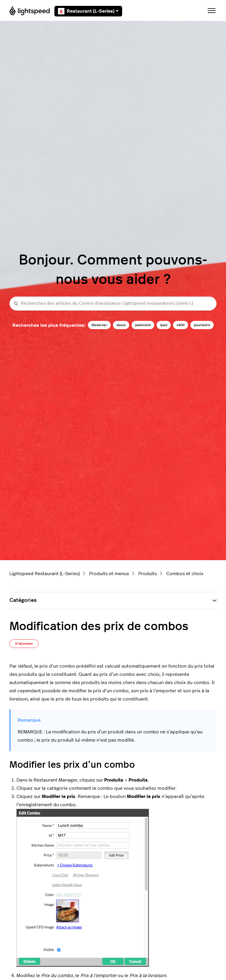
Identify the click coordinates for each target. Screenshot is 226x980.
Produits (148, 574)
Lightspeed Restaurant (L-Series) (45, 574)
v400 (181, 325)
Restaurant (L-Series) (88, 11)
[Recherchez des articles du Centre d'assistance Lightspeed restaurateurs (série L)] (113, 304)
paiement (143, 325)
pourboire (202, 325)
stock (121, 325)
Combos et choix (185, 574)
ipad (164, 325)
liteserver (99, 325)
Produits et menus (109, 574)
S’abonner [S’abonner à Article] (24, 644)
